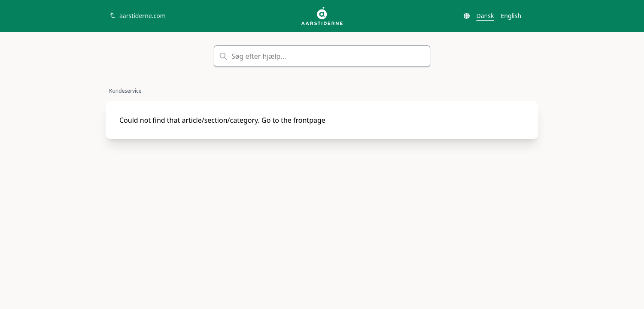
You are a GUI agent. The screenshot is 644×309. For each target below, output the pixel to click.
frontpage (309, 120)
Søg (417, 56)
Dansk (485, 16)
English (511, 16)
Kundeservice (125, 91)
